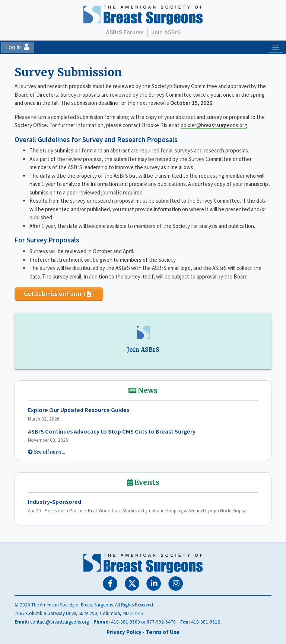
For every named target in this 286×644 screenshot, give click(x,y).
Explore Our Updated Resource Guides (79, 410)
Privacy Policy (124, 632)
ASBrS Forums (125, 32)
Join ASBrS (166, 32)
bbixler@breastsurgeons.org (214, 125)
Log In (18, 47)
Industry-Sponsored (55, 502)
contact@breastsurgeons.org (60, 622)
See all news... (50, 452)
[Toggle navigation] (275, 47)
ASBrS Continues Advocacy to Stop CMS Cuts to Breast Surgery (112, 432)
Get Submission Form (59, 294)
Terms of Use (163, 632)
